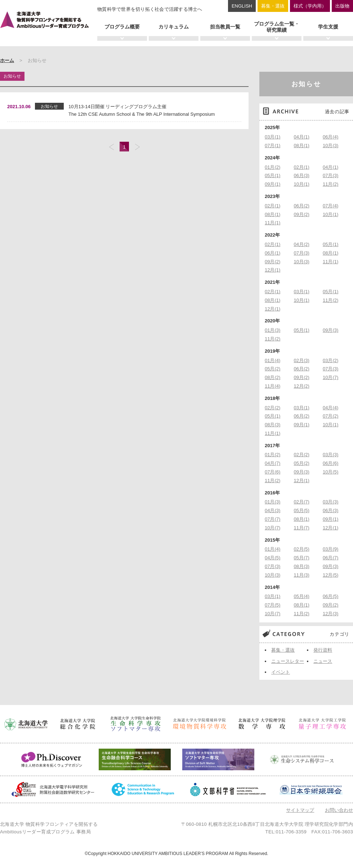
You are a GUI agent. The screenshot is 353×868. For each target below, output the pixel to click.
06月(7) (330, 558)
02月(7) (302, 502)
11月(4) (272, 386)
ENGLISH (242, 6)
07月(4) (330, 206)
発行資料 (323, 650)
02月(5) (302, 549)
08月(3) (272, 425)
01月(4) (272, 360)
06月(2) (302, 206)
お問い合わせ (339, 810)
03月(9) (330, 549)
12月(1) (272, 270)
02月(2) (272, 408)
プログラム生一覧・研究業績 (277, 27)
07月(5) (272, 605)
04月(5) (272, 558)
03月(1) (272, 137)
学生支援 (328, 27)
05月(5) (302, 510)
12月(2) (302, 386)
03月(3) (330, 455)
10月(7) (330, 377)
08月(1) (302, 146)
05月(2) (272, 369)
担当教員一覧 (225, 27)
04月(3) (272, 510)
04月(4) (330, 408)
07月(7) (272, 519)
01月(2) (272, 167)
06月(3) (302, 175)
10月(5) (330, 472)
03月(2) (330, 360)
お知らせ (306, 84)
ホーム (7, 60)
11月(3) (302, 575)
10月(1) (302, 184)
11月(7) (302, 528)
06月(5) (330, 596)
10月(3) (330, 146)
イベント (281, 672)
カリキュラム (174, 27)
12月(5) (330, 575)
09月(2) (302, 214)
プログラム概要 (122, 27)
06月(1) (272, 253)
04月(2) (302, 244)
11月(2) (330, 184)
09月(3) (330, 330)
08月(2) (272, 377)
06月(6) (330, 463)
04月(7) (272, 463)
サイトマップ (300, 810)
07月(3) (330, 175)
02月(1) (302, 167)
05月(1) (272, 175)
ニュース (323, 661)
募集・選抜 (273, 6)
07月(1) (272, 146)
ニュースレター (288, 661)
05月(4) (302, 596)
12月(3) (330, 614)
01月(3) (272, 330)
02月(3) (302, 360)
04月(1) (302, 137)
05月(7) (302, 558)
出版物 (342, 6)
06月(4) (330, 137)
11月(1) (272, 223)
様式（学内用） (310, 6)
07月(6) (272, 472)
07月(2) (330, 416)
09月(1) (272, 184)
